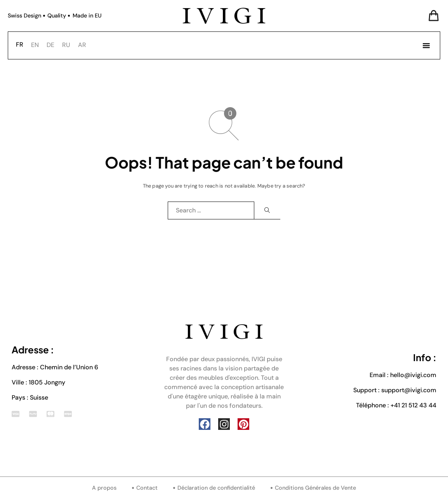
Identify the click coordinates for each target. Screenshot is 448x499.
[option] (35, 45)
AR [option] (82, 45)
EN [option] (35, 45)
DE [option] (50, 45)
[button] (426, 45)
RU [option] (66, 45)
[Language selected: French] (53, 44)
